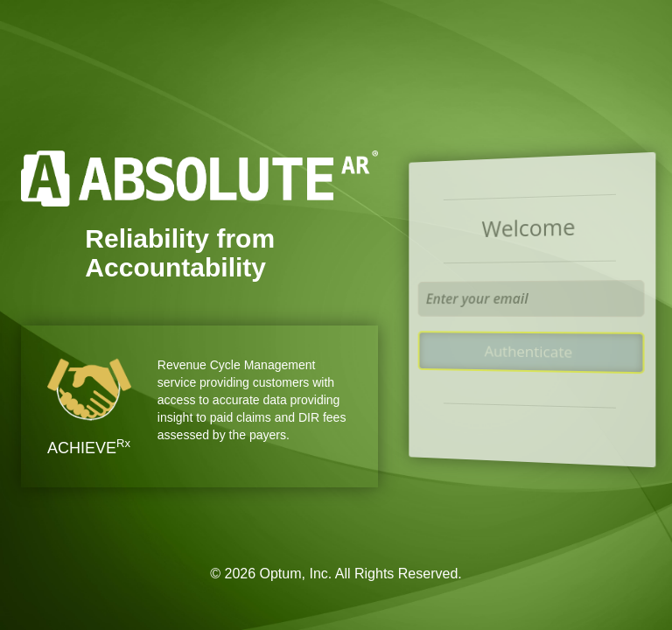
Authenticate (528, 351)
